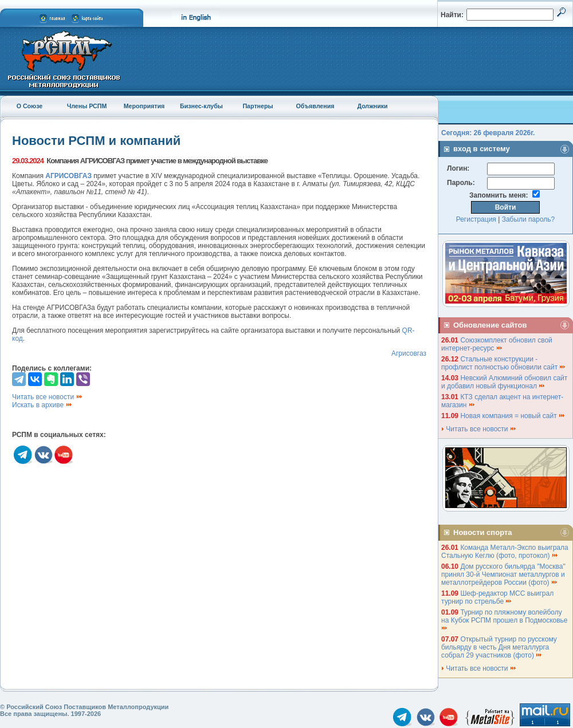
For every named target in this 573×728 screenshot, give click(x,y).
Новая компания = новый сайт (513, 416)
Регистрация (476, 219)
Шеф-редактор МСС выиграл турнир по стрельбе (497, 597)
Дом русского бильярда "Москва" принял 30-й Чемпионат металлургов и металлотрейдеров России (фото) (503, 574)
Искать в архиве (42, 405)
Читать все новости (48, 397)
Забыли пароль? (529, 219)
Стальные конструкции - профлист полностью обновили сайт (504, 363)
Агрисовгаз (409, 353)
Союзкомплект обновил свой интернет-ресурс (497, 344)
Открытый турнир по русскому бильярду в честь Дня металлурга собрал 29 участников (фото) (499, 647)
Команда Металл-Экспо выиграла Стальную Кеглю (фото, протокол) (505, 552)
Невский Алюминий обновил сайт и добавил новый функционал (504, 382)
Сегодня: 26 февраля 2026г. (488, 133)
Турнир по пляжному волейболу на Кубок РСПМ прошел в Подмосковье (505, 619)
